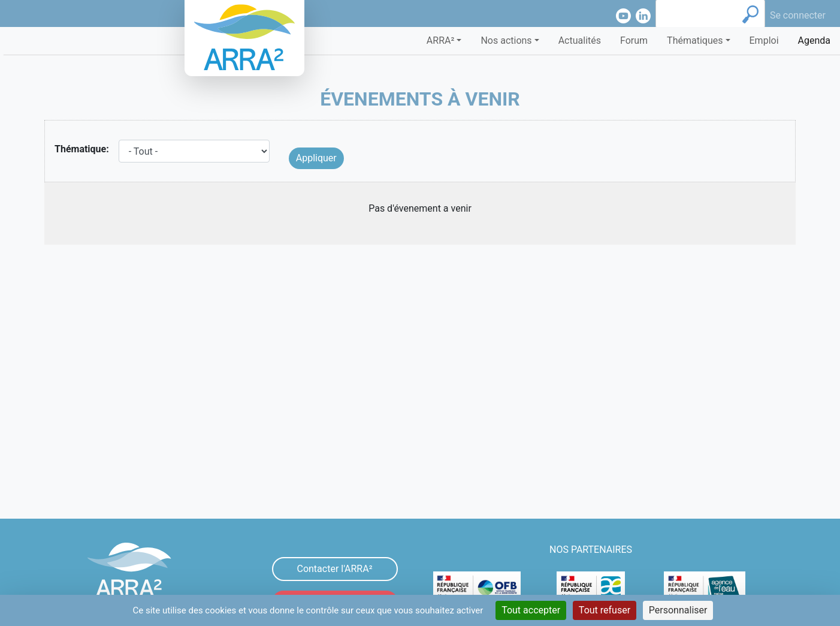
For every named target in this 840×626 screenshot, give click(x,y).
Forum (634, 40)
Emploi (764, 40)
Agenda (814, 40)
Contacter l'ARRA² (334, 569)
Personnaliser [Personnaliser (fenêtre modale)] (678, 610)
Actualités (580, 40)
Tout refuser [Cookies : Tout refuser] (605, 610)
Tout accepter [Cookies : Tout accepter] (531, 610)
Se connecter (798, 15)
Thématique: (82, 149)
